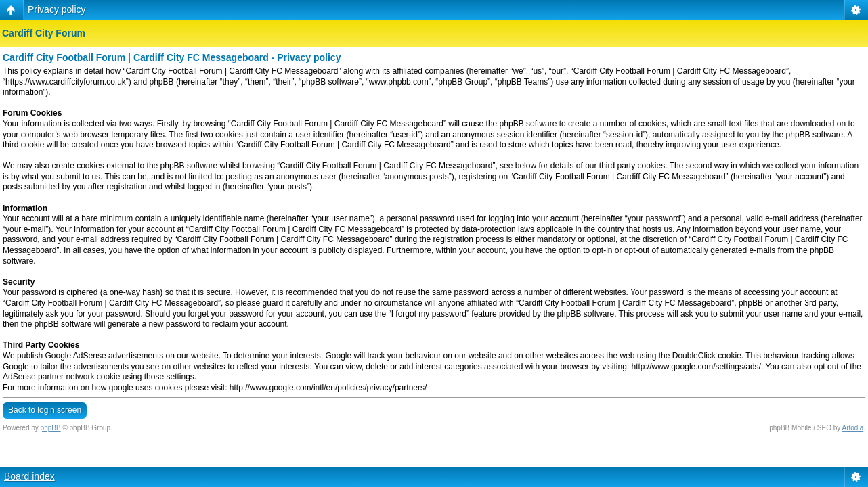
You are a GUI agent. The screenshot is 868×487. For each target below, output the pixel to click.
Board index (29, 476)
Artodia (853, 428)
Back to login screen (45, 410)
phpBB (51, 428)
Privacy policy (57, 9)
